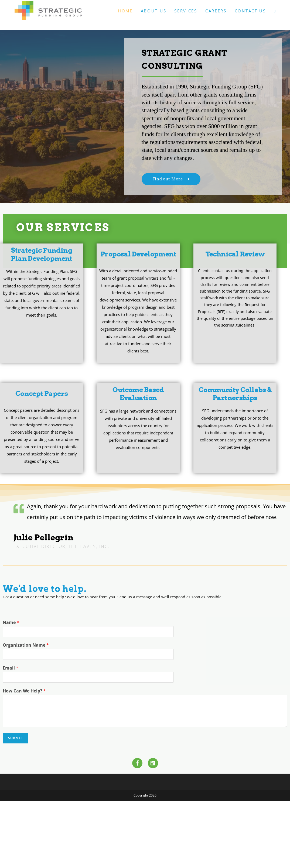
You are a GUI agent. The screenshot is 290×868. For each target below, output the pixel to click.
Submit (15, 738)
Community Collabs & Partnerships (235, 394)
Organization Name (26, 645)
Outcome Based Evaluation (138, 394)
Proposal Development (138, 254)
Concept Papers (42, 393)
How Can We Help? (24, 691)
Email (11, 668)
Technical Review (235, 254)
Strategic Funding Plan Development (41, 254)
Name (11, 622)
